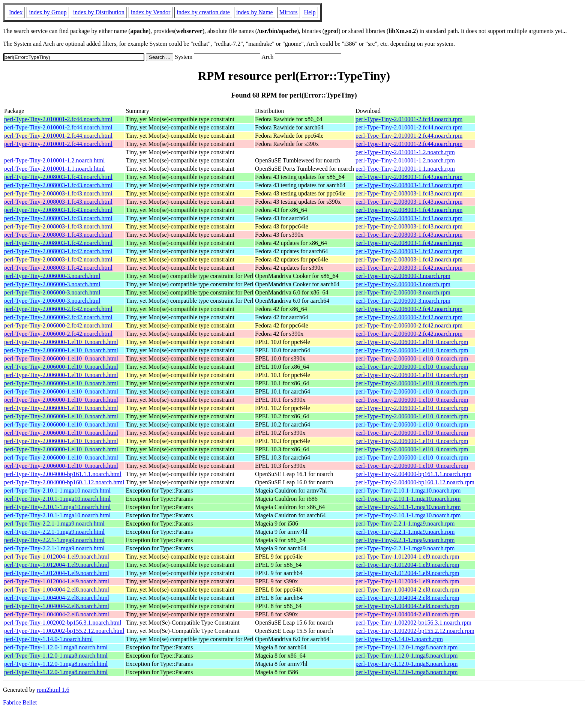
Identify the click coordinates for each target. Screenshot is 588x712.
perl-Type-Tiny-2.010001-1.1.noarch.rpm (405, 169)
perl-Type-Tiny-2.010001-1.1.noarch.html (54, 169)
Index (16, 12)
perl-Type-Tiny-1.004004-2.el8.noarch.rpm (407, 590)
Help (310, 12)
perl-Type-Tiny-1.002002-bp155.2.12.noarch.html (64, 631)
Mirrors (289, 12)
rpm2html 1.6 (53, 690)
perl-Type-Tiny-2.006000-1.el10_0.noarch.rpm (412, 342)
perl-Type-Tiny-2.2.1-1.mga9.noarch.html (54, 523)
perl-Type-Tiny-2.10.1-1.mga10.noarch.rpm (408, 490)
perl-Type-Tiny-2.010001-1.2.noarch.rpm (405, 152)
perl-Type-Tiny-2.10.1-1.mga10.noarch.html (57, 490)
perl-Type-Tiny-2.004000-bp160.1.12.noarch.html (64, 482)
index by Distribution (99, 12)
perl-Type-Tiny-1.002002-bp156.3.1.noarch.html (63, 623)
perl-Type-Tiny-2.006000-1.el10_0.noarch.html (61, 342)
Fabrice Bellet (20, 702)
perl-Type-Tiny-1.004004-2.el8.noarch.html (57, 590)
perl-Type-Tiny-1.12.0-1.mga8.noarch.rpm (406, 647)
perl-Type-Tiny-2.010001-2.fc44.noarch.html (58, 119)
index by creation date (203, 12)
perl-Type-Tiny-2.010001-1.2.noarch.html (54, 160)
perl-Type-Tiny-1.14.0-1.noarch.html (48, 639)
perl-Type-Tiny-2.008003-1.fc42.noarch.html (58, 243)
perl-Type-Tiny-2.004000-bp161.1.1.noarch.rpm (413, 474)
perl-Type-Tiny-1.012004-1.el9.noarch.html (57, 557)
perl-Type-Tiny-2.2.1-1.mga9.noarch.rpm (405, 523)
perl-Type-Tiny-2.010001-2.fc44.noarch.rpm (409, 119)
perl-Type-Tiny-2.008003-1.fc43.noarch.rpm (409, 177)
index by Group (48, 12)
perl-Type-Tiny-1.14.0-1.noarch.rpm (399, 639)
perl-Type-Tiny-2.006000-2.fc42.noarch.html (58, 309)
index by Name (255, 12)
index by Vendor (151, 12)
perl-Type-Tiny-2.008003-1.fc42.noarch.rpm (409, 243)
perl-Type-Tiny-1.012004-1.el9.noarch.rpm (407, 557)
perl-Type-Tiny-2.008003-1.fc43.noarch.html (58, 177)
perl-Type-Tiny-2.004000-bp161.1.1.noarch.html (63, 474)
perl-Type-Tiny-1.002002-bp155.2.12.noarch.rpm (415, 631)
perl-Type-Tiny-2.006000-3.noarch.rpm (403, 276)
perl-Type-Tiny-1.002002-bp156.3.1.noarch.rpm (413, 623)
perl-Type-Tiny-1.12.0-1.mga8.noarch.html (56, 647)
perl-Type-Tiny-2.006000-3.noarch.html (52, 276)
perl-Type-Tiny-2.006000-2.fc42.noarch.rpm (409, 309)
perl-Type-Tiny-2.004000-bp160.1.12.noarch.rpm (415, 482)
